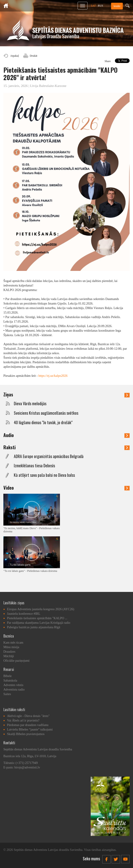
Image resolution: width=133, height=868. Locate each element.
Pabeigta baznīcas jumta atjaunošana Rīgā (34, 627)
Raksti (66, 447)
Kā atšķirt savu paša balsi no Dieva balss (44, 475)
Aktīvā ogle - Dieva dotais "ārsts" (28, 716)
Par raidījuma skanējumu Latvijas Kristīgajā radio (39, 623)
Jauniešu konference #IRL (24, 614)
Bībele (8, 676)
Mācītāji (9, 656)
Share (108, 61)
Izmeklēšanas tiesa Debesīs (34, 466)
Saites (7, 694)
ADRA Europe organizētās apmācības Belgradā (49, 456)
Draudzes (9, 652)
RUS (101, 6)
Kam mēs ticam (13, 643)
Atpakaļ (14, 56)
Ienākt (117, 6)
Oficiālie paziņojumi (16, 661)
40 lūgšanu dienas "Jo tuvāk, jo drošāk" (43, 422)
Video (66, 488)
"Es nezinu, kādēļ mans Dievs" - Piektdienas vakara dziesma (31, 530)
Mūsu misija (11, 647)
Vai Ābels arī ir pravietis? (23, 720)
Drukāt (34, 56)
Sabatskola (10, 681)
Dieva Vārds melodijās (30, 404)
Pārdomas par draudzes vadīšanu (28, 725)
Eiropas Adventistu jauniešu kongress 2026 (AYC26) (41, 609)
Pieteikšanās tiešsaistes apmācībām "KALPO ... (37, 618)
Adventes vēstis (13, 685)
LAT (93, 6)
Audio (66, 435)
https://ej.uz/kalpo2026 (53, 376)
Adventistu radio (14, 690)
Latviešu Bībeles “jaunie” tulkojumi (30, 730)
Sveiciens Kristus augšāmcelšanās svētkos (46, 413)
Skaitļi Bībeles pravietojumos (26, 734)
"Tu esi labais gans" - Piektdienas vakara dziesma (30, 571)
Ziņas (66, 394)
